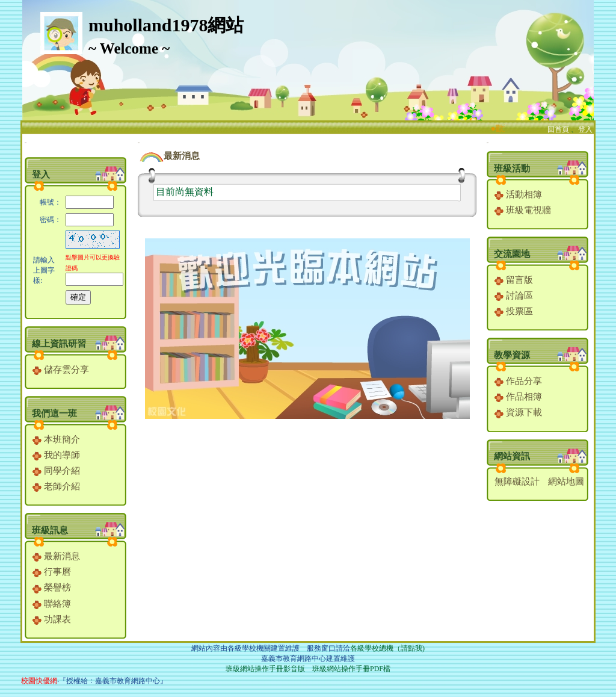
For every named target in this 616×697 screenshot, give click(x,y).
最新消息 (56, 556)
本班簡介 (56, 439)
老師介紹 (56, 486)
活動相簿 (518, 194)
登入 (585, 129)
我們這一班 (54, 414)
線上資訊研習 (59, 344)
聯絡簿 (52, 604)
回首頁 (558, 129)
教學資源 (512, 355)
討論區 (514, 296)
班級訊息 (50, 530)
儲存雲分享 (61, 370)
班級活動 (512, 169)
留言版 (514, 280)
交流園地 (512, 254)
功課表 (52, 619)
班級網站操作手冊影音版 (265, 669)
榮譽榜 (52, 587)
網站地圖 (566, 482)
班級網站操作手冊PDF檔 (351, 669)
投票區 (514, 311)
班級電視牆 (523, 210)
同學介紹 (56, 471)
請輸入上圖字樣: (44, 270)
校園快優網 (39, 681)
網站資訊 (512, 456)
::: (26, 142)
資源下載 (518, 412)
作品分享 (518, 381)
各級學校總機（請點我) (387, 648)
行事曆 (52, 572)
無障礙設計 (517, 482)
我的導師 (56, 455)
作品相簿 (518, 397)
